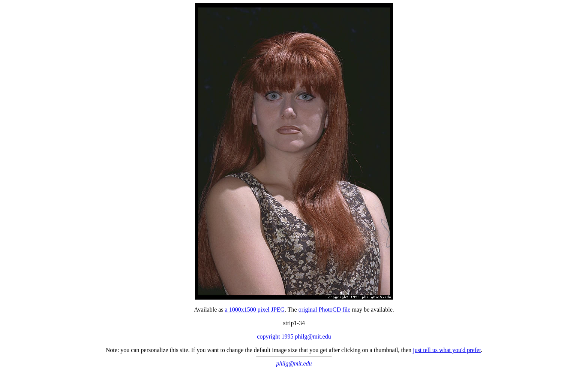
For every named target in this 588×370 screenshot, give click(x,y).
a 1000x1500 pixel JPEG (255, 310)
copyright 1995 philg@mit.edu (294, 336)
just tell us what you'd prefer (447, 350)
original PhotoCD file (325, 310)
